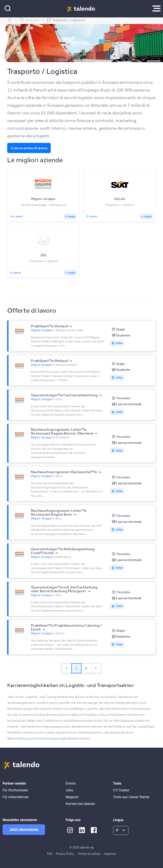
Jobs (70, 790)
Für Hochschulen (15, 790)
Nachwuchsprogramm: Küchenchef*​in (64, 472)
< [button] (67, 668)
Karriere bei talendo (80, 804)
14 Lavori (16, 216)
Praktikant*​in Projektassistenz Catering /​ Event (66, 627)
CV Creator (121, 790)
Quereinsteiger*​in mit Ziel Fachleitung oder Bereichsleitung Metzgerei (64, 589)
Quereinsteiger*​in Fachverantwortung (64, 395)
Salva (119, 343)
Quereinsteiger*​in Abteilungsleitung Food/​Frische (63, 551)
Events (71, 783)
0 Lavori (92, 216)
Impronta (110, 854)
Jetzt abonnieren (24, 829)
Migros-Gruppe (41, 330)
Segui (72, 216)
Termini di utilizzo (89, 854)
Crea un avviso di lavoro (29, 148)
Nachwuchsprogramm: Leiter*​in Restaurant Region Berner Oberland (62, 431)
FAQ (50, 854)
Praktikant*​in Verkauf (49, 326)
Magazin (72, 797)
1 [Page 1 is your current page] (76, 668)
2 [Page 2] (86, 668)
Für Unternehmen (16, 797)
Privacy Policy (65, 854)
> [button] (96, 668)
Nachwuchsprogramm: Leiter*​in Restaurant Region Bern (59, 512)
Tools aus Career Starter (131, 797)
